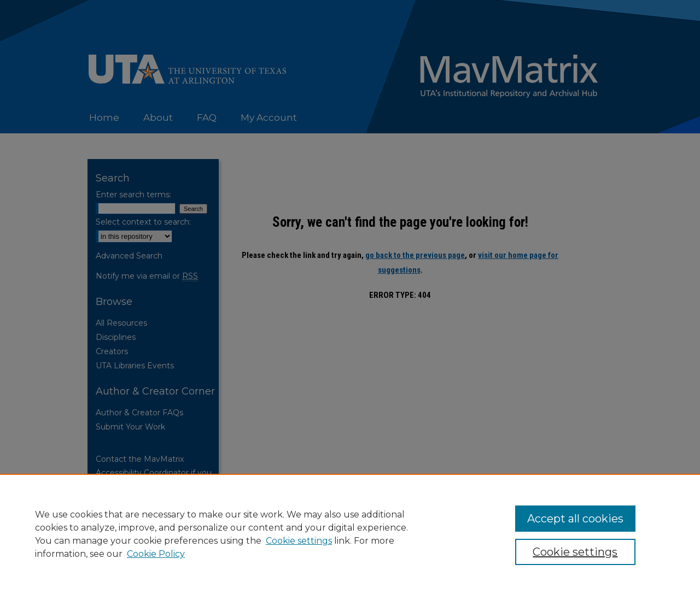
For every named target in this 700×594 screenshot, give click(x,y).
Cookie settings (299, 541)
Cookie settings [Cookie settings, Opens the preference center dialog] (575, 552)
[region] (350, 534)
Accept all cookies (575, 519)
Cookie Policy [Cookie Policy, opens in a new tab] (156, 554)
